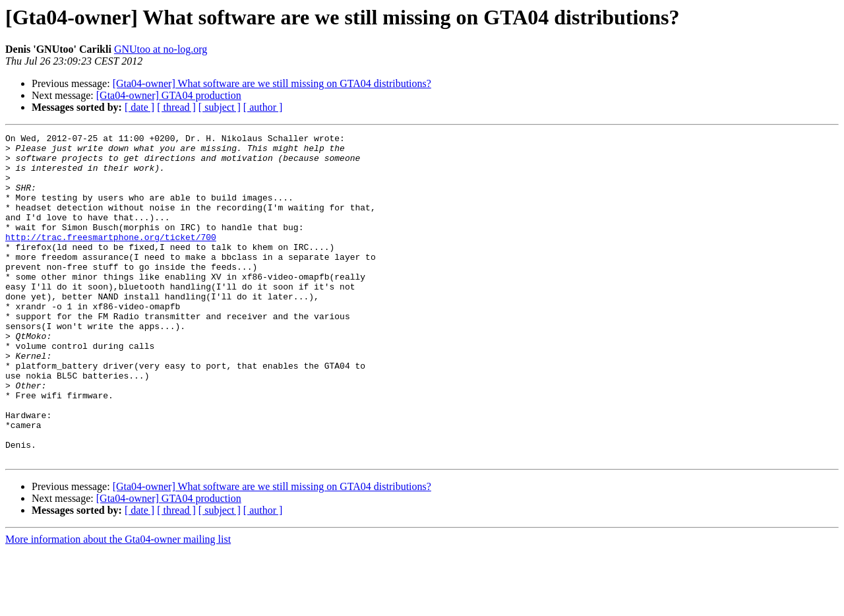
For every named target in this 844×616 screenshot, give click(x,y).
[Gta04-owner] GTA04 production (169, 95)
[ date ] (139, 107)
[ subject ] (220, 107)
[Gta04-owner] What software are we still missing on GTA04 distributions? (272, 83)
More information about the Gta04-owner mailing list (118, 604)
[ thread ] (176, 107)
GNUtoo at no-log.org (161, 49)
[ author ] (263, 107)
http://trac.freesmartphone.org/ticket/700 (111, 259)
